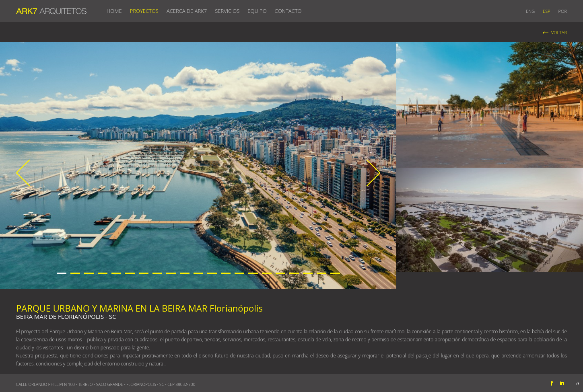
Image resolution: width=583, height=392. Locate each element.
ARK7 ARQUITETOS (51, 10)
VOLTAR (559, 33)
